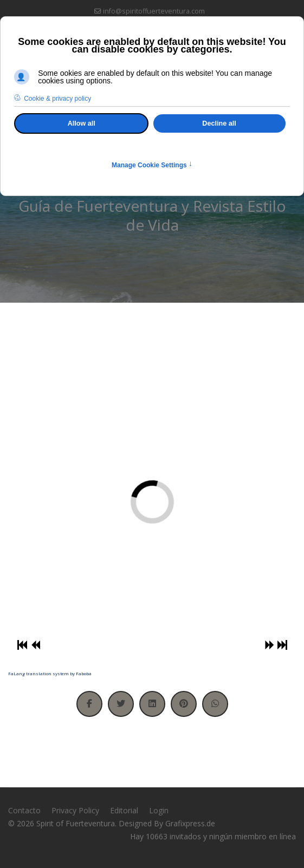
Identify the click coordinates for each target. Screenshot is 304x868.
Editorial (124, 810)
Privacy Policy (75, 810)
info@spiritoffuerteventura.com (154, 11)
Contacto (24, 810)
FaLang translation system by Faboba (50, 673)
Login (159, 810)
